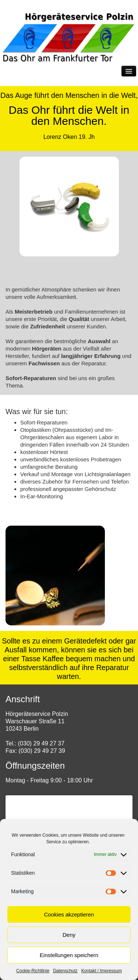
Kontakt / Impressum (102, 971)
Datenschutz (65, 971)
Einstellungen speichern (69, 955)
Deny (69, 935)
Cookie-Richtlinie (33, 971)
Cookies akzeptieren (69, 914)
